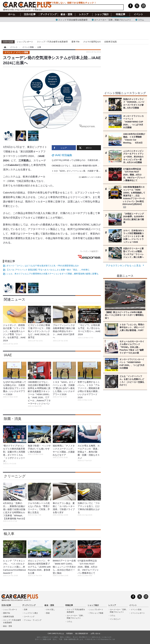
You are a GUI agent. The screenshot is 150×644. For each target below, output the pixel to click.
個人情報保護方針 (82, 633)
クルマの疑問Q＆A (92, 42)
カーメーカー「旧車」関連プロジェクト (113, 20)
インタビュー (115, 619)
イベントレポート (138, 613)
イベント (138, 14)
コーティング (29, 617)
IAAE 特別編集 (64, 155)
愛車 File (75, 42)
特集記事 (121, 14)
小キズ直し (51, 610)
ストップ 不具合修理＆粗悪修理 (73, 20)
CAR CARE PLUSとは (56, 633)
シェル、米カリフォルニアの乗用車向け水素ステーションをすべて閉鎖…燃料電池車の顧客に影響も (52, 274)
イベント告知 (136, 610)
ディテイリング (48, 14)
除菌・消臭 (13, 419)
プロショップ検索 (96, 613)
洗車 (26, 610)
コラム (141, 20)
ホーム (12, 14)
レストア (84, 14)
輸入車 (9, 534)
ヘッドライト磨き (31, 613)
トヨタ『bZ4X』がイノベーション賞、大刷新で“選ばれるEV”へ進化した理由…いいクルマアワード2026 (100, 171)
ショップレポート (25, 42)
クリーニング (15, 476)
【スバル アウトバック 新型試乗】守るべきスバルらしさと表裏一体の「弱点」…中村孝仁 (48, 270)
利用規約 (70, 633)
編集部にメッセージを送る (90, 177)
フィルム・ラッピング (33, 620)
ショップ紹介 (102, 14)
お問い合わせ (96, 633)
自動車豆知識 (110, 42)
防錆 (48, 613)
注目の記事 (30, 14)
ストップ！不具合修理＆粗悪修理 (52, 42)
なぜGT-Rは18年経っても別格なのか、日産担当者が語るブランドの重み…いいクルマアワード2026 (98, 160)
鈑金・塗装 (67, 14)
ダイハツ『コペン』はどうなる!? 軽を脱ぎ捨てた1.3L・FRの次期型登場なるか (43, 266)
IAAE (8, 355)
